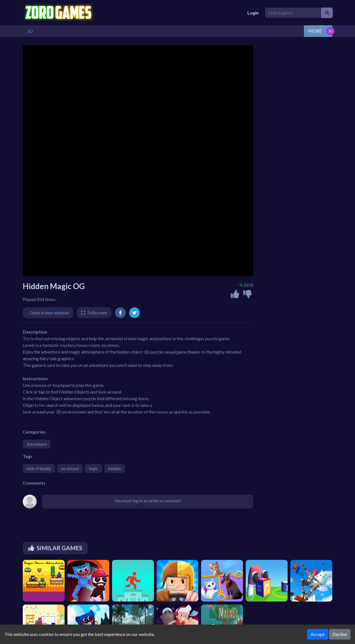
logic (93, 468)
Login (253, 13)
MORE (315, 31)
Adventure (37, 444)
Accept (318, 634)
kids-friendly (39, 468)
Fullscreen (97, 313)
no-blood (70, 468)
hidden (115, 468)
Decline (340, 634)
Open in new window (49, 313)
